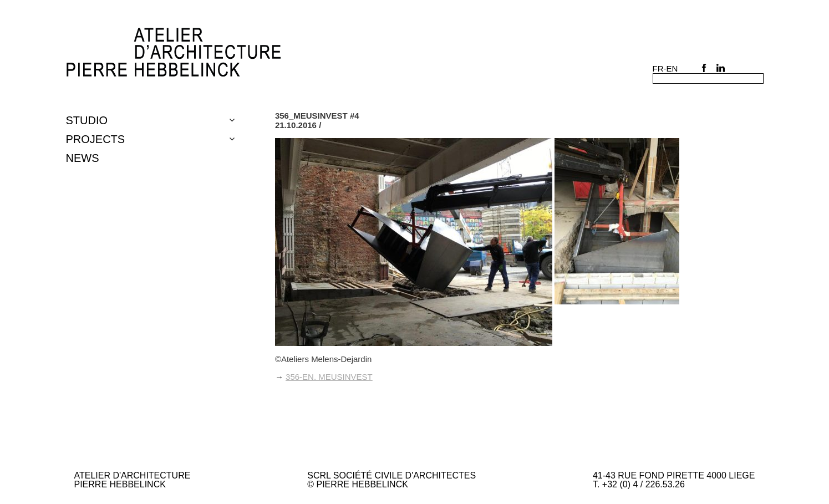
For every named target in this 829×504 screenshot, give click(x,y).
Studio (87, 120)
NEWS (83, 158)
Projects (96, 139)
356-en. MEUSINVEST (329, 377)
